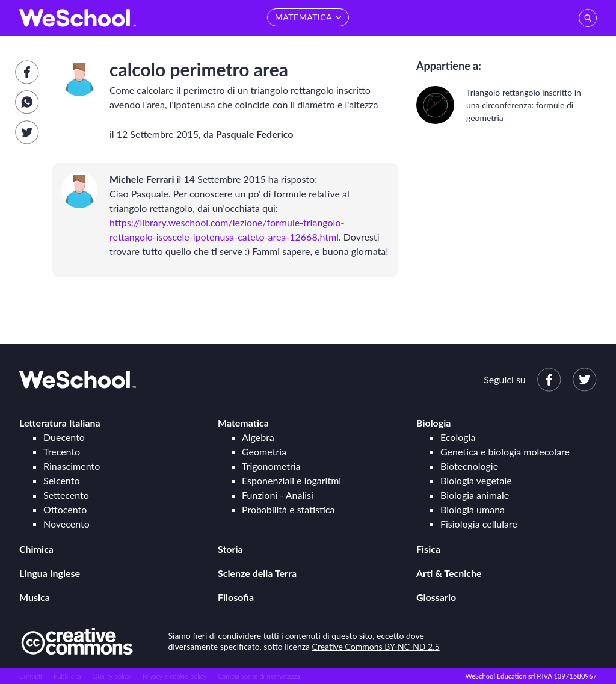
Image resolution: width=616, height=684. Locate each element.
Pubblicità (67, 676)
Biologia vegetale (476, 480)
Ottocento (65, 509)
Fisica (428, 549)
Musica (35, 597)
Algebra (258, 437)
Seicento (61, 480)
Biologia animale (475, 495)
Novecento (66, 524)
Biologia (433, 423)
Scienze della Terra (257, 573)
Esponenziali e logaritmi (291, 480)
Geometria (264, 451)
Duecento (64, 437)
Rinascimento (72, 466)
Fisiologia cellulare (479, 524)
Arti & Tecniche (449, 573)
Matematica (243, 423)
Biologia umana (473, 509)
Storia (230, 549)
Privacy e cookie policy (175, 676)
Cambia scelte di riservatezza (259, 676)
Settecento (66, 495)
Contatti (31, 676)
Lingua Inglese (50, 573)
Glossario (436, 597)
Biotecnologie (469, 466)
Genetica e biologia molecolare (505, 451)
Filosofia (236, 597)
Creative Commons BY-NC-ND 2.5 (376, 646)
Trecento (62, 451)
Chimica (36, 549)
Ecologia (458, 437)
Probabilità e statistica (288, 509)
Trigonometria (271, 466)
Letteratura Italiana (60, 423)
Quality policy (111, 676)
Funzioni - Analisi (278, 495)
